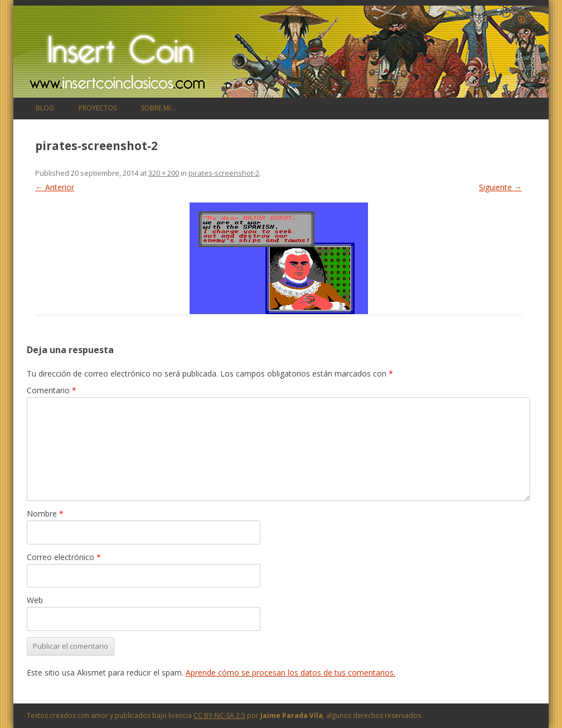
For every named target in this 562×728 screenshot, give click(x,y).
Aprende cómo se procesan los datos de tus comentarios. (290, 672)
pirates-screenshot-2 (224, 173)
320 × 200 (164, 173)
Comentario (52, 390)
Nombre (45, 514)
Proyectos (98, 108)
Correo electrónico (64, 557)
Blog (45, 108)
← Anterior (55, 187)
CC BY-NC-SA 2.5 (219, 715)
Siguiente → (500, 187)
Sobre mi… (158, 108)
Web (35, 600)
